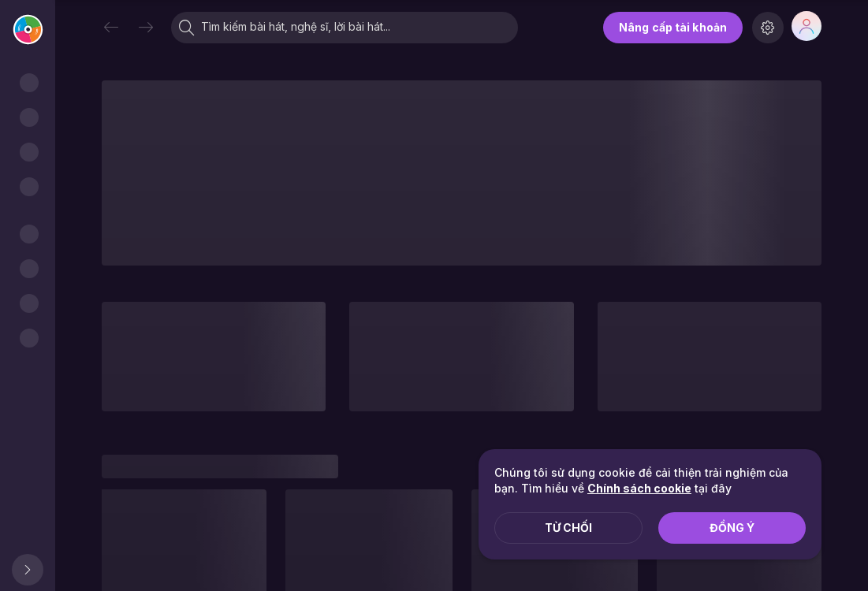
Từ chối (568, 528)
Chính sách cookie (639, 488)
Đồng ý (732, 528)
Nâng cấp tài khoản (673, 27)
